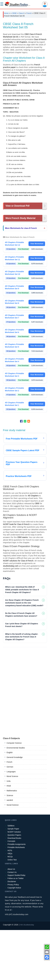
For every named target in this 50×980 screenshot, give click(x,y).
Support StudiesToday (16, 925)
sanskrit (10, 850)
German (10, 817)
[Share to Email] (29, 471)
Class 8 (22, 13)
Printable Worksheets (16, 897)
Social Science (13, 855)
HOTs (10, 900)
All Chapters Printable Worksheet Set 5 (14, 396)
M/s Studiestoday (27, 975)
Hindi (9, 836)
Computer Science (14, 793)
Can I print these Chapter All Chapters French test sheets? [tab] (22, 675)
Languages (11, 822)
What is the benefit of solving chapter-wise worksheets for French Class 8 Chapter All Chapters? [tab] (22, 687)
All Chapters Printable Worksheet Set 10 (14, 323)
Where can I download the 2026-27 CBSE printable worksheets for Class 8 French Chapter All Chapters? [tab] (22, 640)
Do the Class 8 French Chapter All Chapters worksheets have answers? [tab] (21, 665)
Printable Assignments (17, 894)
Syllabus (11, 876)
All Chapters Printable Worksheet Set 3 (14, 425)
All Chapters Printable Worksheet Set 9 (14, 337)
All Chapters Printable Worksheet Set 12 (14, 294)
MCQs (10, 907)
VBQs (10, 903)
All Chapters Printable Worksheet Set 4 (14, 410)
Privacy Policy (13, 935)
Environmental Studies (16, 798)
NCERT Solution (14, 882)
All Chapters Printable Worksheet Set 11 (14, 308)
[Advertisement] (25, 46)
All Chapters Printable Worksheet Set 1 (14, 454)
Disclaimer (12, 931)
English (10, 802)
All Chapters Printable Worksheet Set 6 (14, 381)
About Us (11, 919)
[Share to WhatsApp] (25, 471)
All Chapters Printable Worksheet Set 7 (14, 367)
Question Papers (14, 885)
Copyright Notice (14, 938)
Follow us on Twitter (16, 928)
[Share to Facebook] (21, 471)
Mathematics (12, 841)
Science (10, 845)
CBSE (14, 13)
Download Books (14, 888)
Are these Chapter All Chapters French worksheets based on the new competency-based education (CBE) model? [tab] (24, 653)
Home (6, 13)
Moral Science (12, 826)
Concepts (11, 891)
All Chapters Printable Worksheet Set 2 (14, 439)
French (29, 13)
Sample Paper (13, 879)
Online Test (12, 910)
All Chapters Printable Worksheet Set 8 (14, 352)
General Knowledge (15, 807)
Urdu (9, 831)
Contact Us (12, 922)
